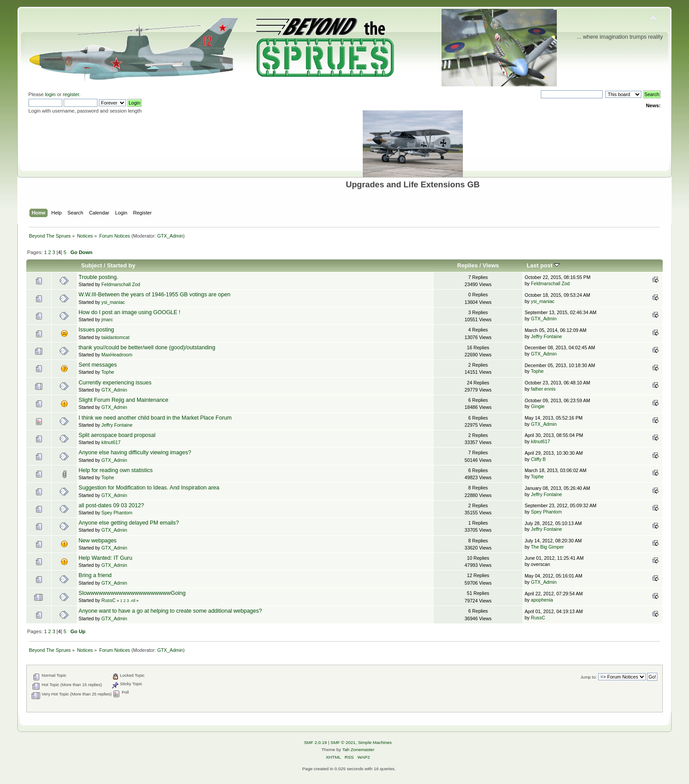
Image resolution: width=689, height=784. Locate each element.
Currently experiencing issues (115, 383)
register (71, 94)
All (133, 601)
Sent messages (98, 365)
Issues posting (97, 330)
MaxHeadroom (117, 355)
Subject (91, 265)
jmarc (107, 319)
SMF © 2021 (343, 742)
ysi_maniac (113, 302)
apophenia (542, 600)
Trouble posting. (99, 277)
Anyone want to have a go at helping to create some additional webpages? (170, 611)
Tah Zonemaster (358, 750)
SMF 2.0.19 (316, 742)
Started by (121, 265)
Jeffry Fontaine (547, 336)
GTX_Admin (170, 236)
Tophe (108, 372)
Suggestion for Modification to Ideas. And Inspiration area (149, 488)
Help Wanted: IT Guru (106, 558)
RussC (109, 600)
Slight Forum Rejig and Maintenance (124, 400)
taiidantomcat (116, 337)
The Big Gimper (547, 547)
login (50, 94)
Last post (543, 265)
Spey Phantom (117, 513)
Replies (467, 265)
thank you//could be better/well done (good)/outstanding (147, 348)
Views (491, 265)
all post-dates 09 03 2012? (111, 505)
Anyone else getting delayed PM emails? (129, 523)
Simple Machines (375, 742)
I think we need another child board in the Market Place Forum (155, 418)
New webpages (98, 541)
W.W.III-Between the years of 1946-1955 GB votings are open (155, 295)
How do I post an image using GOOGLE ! (130, 312)
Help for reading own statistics (116, 470)
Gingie (538, 406)
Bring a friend (95, 575)
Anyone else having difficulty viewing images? (135, 453)
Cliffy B (538, 459)
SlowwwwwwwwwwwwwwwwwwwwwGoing (132, 593)
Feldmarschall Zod (121, 284)
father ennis (543, 389)
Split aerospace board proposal (117, 435)
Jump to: (589, 677)
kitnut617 (111, 442)
